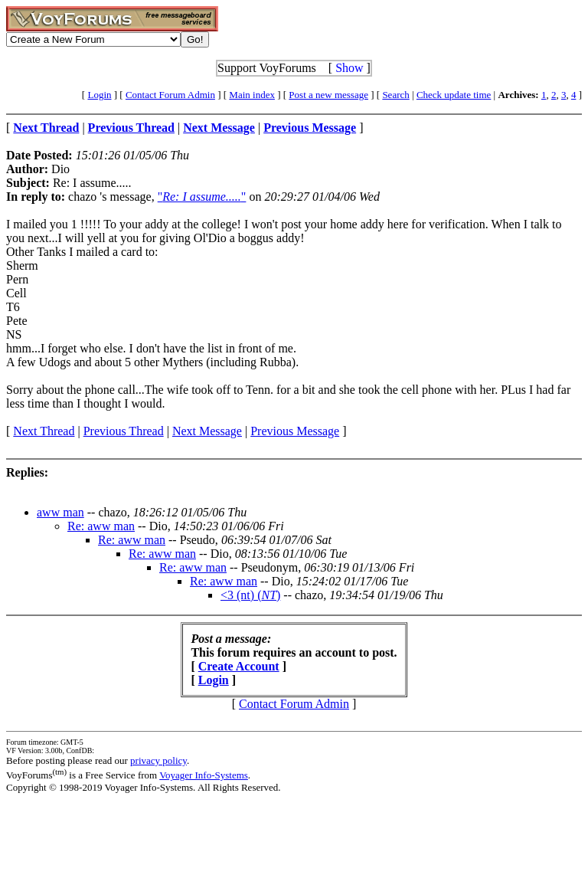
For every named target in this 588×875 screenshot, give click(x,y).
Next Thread (44, 431)
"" (202, 197)
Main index (252, 95)
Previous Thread (124, 431)
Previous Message (295, 431)
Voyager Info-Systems (204, 775)
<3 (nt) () (250, 595)
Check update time (454, 95)
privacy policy (158, 760)
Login (99, 95)
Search (395, 95)
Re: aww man (101, 526)
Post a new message (328, 95)
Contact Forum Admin (170, 95)
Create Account (239, 666)
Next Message (207, 431)
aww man (60, 512)
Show (349, 68)
